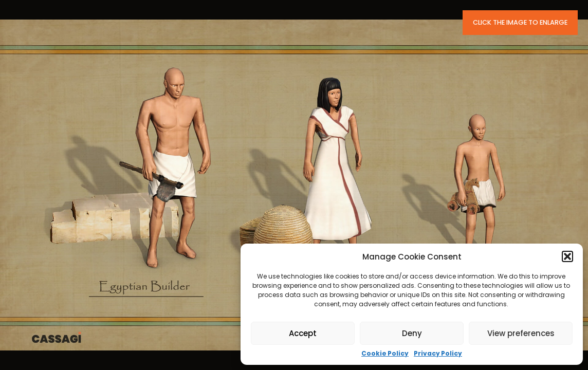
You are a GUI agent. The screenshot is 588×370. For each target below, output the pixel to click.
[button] (567, 256)
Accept (303, 333)
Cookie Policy (385, 354)
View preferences (521, 333)
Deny (412, 333)
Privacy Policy (438, 354)
